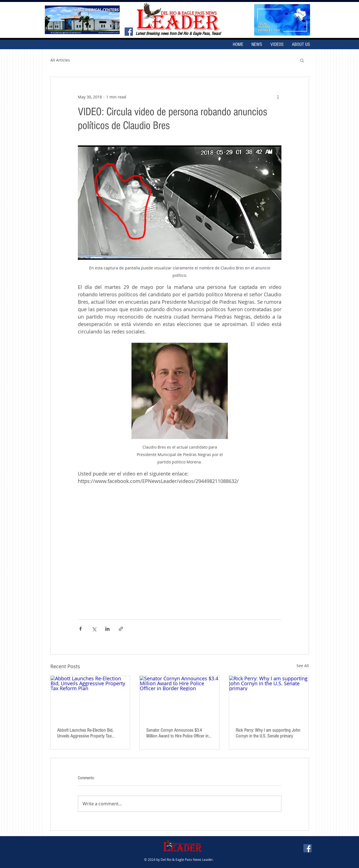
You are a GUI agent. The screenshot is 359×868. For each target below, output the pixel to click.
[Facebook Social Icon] (129, 32)
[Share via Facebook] (80, 629)
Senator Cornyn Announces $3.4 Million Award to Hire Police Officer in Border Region (177, 733)
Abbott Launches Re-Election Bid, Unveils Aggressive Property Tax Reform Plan (85, 733)
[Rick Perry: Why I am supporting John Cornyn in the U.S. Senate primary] (269, 698)
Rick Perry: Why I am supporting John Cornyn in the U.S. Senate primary (268, 733)
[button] (302, 60)
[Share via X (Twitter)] (94, 629)
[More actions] (278, 97)
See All (303, 666)
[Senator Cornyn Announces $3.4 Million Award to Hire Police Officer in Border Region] (179, 698)
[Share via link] (121, 629)
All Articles (60, 60)
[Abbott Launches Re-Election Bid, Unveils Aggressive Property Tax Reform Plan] (90, 698)
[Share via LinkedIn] (107, 629)
